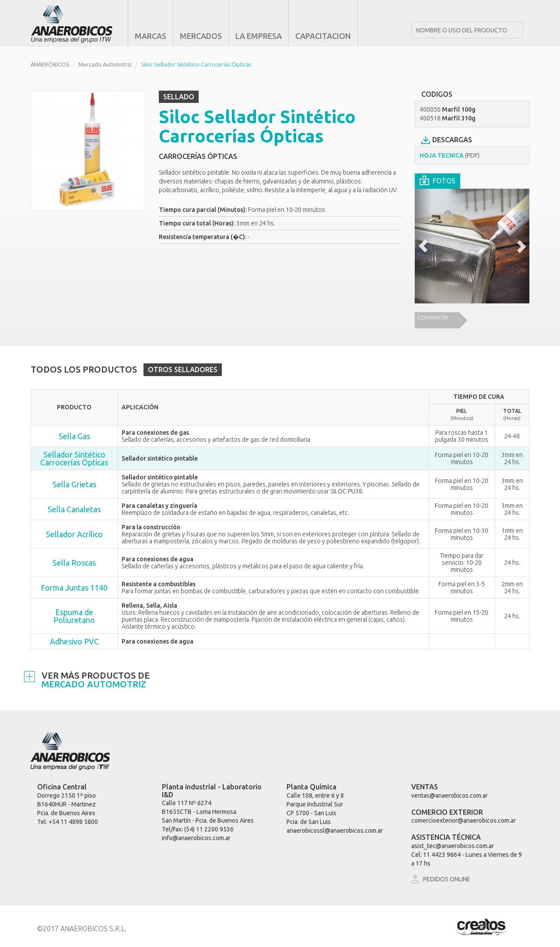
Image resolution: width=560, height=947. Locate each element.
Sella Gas (74, 436)
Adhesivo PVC (74, 641)
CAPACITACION (323, 36)
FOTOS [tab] (437, 180)
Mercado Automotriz (105, 64)
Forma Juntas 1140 (74, 588)
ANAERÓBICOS (50, 64)
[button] (423, 246)
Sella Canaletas (74, 509)
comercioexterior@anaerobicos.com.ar (464, 820)
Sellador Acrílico (74, 534)
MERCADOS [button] (201, 36)
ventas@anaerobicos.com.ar (450, 796)
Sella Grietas (74, 484)
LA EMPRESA (259, 36)
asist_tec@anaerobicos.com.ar (453, 846)
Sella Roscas (74, 563)
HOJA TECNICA (450, 155)
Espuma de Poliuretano (74, 616)
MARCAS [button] (150, 36)
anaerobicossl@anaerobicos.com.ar (335, 831)
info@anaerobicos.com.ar (196, 838)
